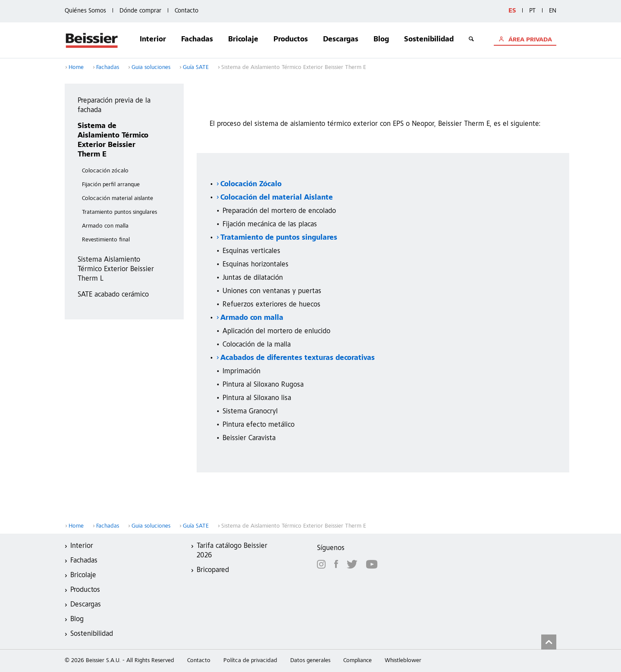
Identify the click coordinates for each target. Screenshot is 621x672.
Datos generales (310, 661)
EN (553, 11)
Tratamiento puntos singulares (119, 213)
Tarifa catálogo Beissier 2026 (232, 551)
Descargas (341, 40)
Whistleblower (403, 661)
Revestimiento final (106, 240)
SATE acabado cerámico (113, 295)
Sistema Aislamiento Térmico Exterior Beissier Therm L (116, 270)
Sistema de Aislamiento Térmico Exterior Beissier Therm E (113, 141)
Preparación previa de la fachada (114, 106)
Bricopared (213, 570)
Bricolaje (243, 40)
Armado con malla (105, 226)
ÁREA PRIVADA (529, 40)
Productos (291, 40)
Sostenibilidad (429, 40)
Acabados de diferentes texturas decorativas (298, 358)
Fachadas (197, 40)
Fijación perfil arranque (111, 185)
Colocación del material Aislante (277, 198)
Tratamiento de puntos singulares (279, 238)
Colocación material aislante (118, 199)
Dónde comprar (140, 11)
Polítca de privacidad (250, 661)
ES (512, 11)
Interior (153, 40)
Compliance (358, 661)
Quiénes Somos (85, 11)
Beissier (92, 40)
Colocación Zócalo (251, 185)
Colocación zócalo (105, 171)
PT (532, 11)
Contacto (187, 11)
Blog (381, 40)
